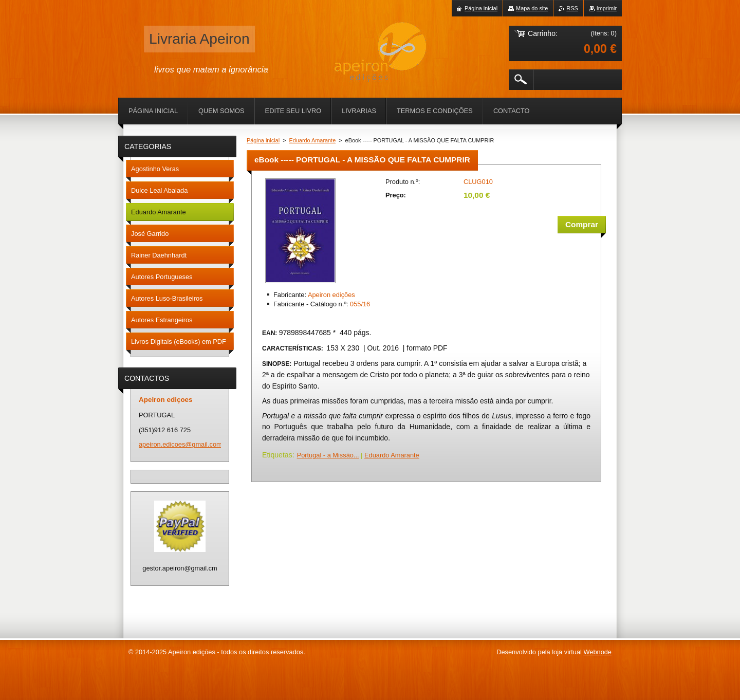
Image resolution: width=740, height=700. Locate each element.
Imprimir (607, 8)
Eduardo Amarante (313, 140)
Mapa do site (532, 8)
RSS (572, 8)
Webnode (597, 652)
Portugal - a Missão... (328, 455)
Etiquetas (277, 455)
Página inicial (263, 140)
